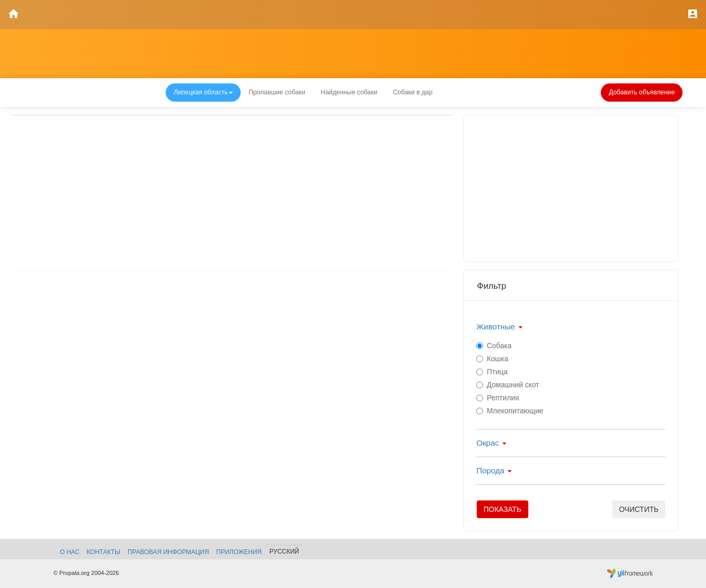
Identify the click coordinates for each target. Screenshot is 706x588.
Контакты (103, 552)
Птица (492, 372)
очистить (639, 509)
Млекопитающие (510, 411)
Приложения (239, 552)
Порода (494, 470)
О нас (70, 552)
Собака (494, 346)
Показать (503, 509)
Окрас (491, 443)
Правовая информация (168, 552)
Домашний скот (508, 385)
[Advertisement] (233, 197)
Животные (499, 327)
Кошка (492, 359)
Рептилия (498, 398)
